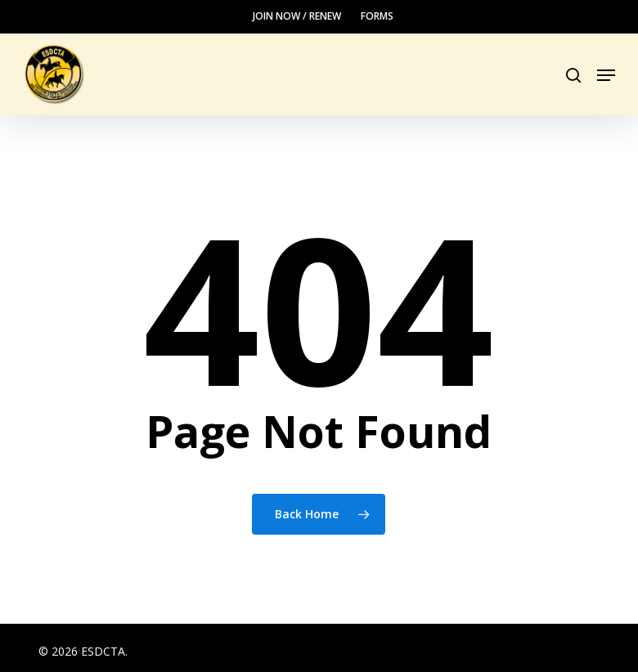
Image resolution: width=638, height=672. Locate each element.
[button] (606, 75)
